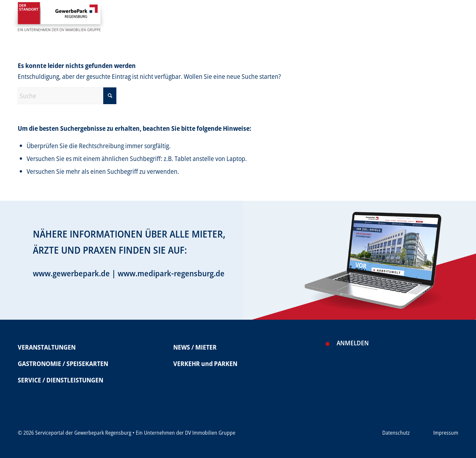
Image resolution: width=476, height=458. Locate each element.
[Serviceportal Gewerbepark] (59, 19)
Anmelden (353, 343)
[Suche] (67, 96)
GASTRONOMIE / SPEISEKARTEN (63, 364)
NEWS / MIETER (195, 347)
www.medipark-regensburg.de (171, 273)
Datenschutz (396, 433)
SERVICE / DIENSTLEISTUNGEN (60, 380)
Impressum (446, 433)
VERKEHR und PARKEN (205, 364)
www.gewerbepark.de (71, 273)
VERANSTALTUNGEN (47, 347)
